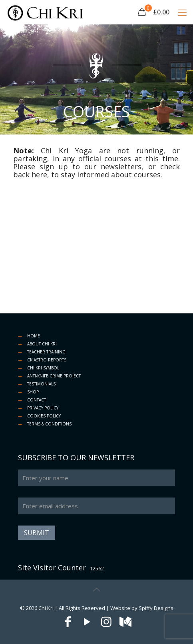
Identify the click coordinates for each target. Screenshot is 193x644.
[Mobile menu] (182, 12)
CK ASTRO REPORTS (47, 360)
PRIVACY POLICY (43, 408)
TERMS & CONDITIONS (49, 424)
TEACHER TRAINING (46, 352)
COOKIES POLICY (44, 416)
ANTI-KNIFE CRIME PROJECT (54, 376)
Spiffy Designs (156, 608)
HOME (34, 336)
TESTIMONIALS (41, 384)
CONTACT (37, 400)
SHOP (33, 392)
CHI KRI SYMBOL (43, 368)
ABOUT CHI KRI (42, 344)
